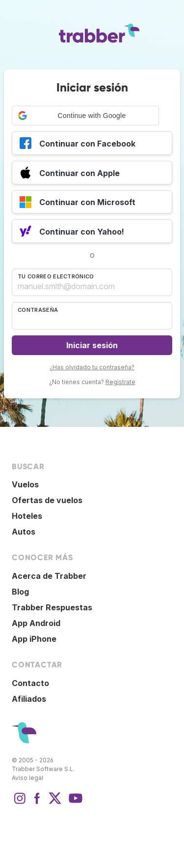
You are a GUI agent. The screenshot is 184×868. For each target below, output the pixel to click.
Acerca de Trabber (49, 576)
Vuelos (25, 484)
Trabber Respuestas (52, 607)
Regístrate (120, 382)
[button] (85, 116)
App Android (36, 623)
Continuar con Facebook (78, 145)
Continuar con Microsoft (78, 204)
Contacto (30, 683)
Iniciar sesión (92, 345)
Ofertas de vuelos (47, 500)
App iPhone (34, 639)
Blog (20, 592)
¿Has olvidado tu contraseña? (92, 367)
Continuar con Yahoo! (72, 233)
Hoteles (27, 516)
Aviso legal (27, 778)
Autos (24, 532)
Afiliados (29, 699)
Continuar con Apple (70, 174)
